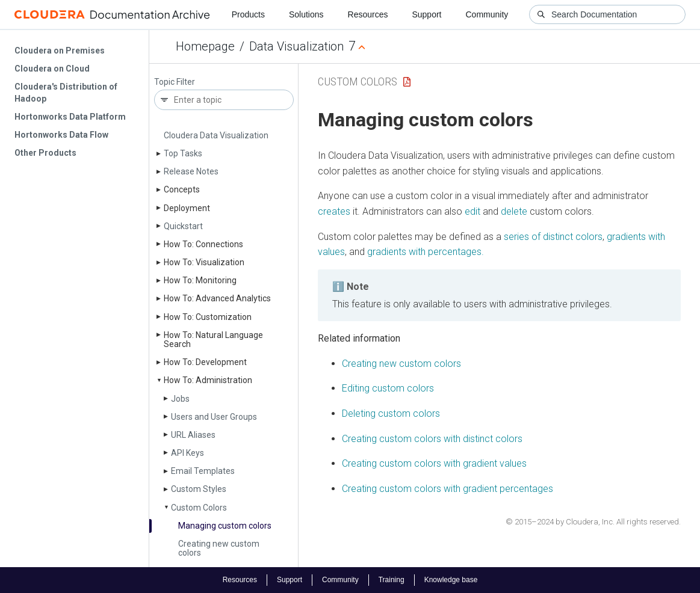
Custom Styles (199, 489)
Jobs (180, 399)
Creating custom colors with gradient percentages (448, 489)
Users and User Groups (214, 417)
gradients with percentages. (426, 252)
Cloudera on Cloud (52, 69)
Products (248, 14)
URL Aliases (193, 435)
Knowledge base (451, 580)
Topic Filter (175, 82)
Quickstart (183, 226)
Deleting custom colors (391, 413)
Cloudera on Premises (60, 51)
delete (514, 211)
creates (334, 211)
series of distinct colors (553, 237)
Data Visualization (296, 46)
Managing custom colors (225, 526)
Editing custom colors (388, 388)
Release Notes (191, 171)
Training (392, 580)
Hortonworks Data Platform (70, 117)
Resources (368, 14)
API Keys (187, 453)
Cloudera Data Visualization (216, 135)
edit (472, 211)
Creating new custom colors (219, 548)
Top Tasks (183, 153)
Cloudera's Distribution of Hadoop (66, 93)
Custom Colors (199, 508)
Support (426, 14)
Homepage (205, 46)
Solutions (306, 14)
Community (487, 14)
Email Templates (203, 471)
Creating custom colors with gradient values (434, 463)
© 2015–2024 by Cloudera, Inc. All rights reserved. (593, 522)
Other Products (45, 153)
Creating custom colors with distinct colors (432, 439)
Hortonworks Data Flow (61, 135)
